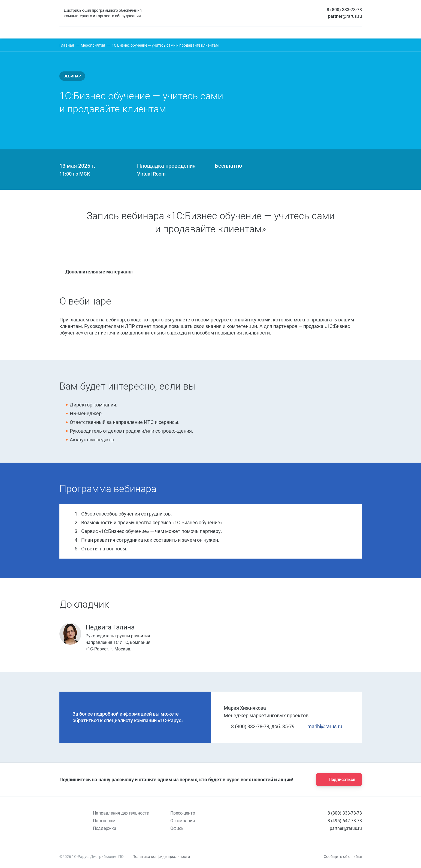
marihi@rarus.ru (322, 726)
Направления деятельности (121, 813)
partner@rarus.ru (345, 16)
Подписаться (337, 780)
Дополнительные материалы (96, 272)
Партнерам (104, 821)
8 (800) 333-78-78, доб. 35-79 (259, 726)
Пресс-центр (183, 813)
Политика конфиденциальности (161, 857)
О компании (183, 821)
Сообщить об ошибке (343, 857)
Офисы (177, 828)
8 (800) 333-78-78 (344, 10)
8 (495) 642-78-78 (345, 821)
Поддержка (105, 828)
